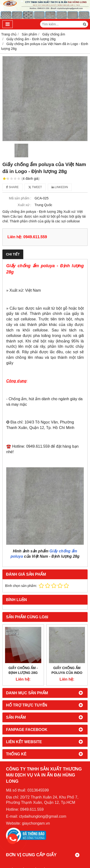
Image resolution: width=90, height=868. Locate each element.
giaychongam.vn (36, 823)
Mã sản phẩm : (20, 198)
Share (12, 187)
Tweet (35, 187)
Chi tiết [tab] (13, 254)
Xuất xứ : (24, 205)
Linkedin (60, 187)
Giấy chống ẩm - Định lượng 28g (23, 670)
